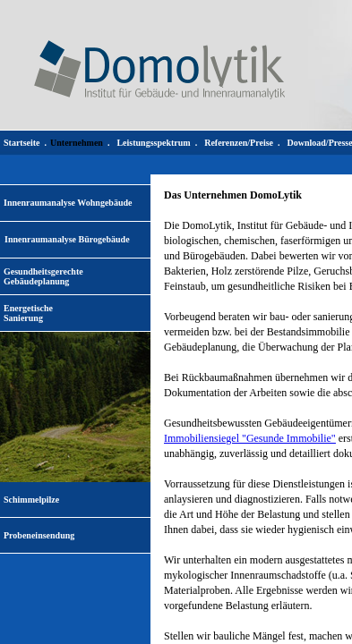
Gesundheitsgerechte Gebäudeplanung (43, 276)
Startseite (22, 143)
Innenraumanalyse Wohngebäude (68, 203)
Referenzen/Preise (239, 143)
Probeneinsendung (39, 535)
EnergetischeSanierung (28, 313)
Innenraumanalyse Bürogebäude (67, 239)
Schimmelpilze (31, 500)
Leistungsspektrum (153, 143)
